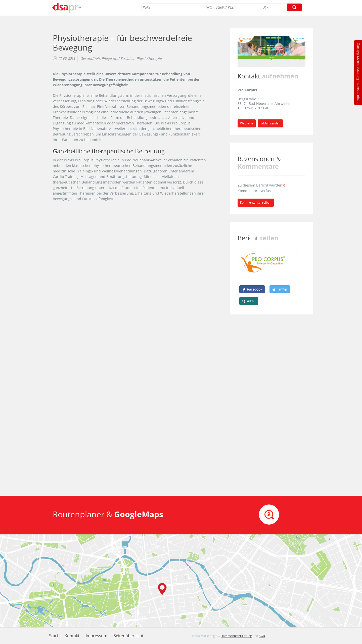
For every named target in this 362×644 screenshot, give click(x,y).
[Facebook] (252, 289)
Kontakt (72, 636)
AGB (262, 636)
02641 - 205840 (257, 108)
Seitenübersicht (129, 636)
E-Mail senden (270, 123)
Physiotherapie (149, 59)
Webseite (247, 123)
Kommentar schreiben (256, 202)
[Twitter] (280, 289)
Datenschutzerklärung (358, 61)
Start (54, 636)
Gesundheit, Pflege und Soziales (107, 59)
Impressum (358, 93)
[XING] (249, 301)
